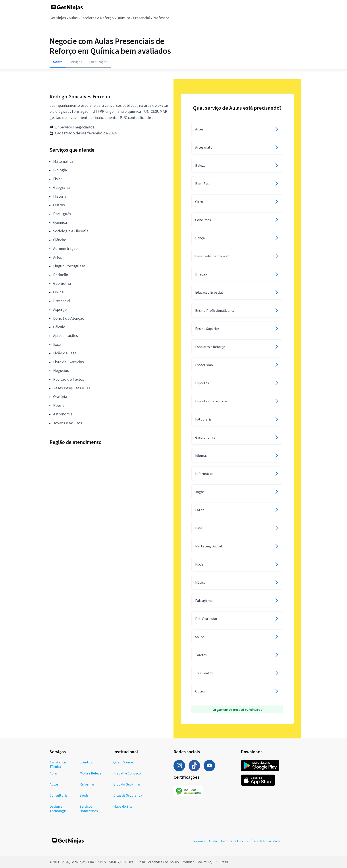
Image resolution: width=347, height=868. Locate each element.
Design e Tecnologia (58, 809)
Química (123, 18)
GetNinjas (58, 18)
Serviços (76, 62)
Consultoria (59, 795)
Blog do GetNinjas (127, 784)
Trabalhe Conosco (127, 773)
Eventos (86, 762)
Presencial (141, 18)
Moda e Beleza (91, 773)
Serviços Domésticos (89, 809)
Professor (161, 18)
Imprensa (198, 841)
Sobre (58, 62)
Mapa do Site (123, 806)
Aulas (73, 18)
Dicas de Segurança (128, 795)
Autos (54, 784)
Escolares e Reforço (97, 18)
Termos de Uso (232, 841)
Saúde (84, 795)
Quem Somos (123, 762)
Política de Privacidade (263, 841)
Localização (98, 62)
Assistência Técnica (58, 764)
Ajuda (213, 841)
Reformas (87, 784)
